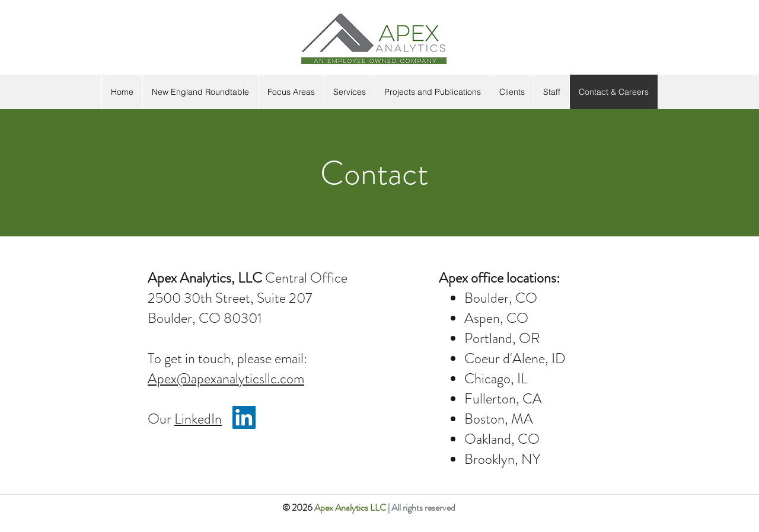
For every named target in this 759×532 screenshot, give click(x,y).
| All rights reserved (422, 507)
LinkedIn (198, 419)
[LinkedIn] (244, 417)
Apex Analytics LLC (351, 507)
